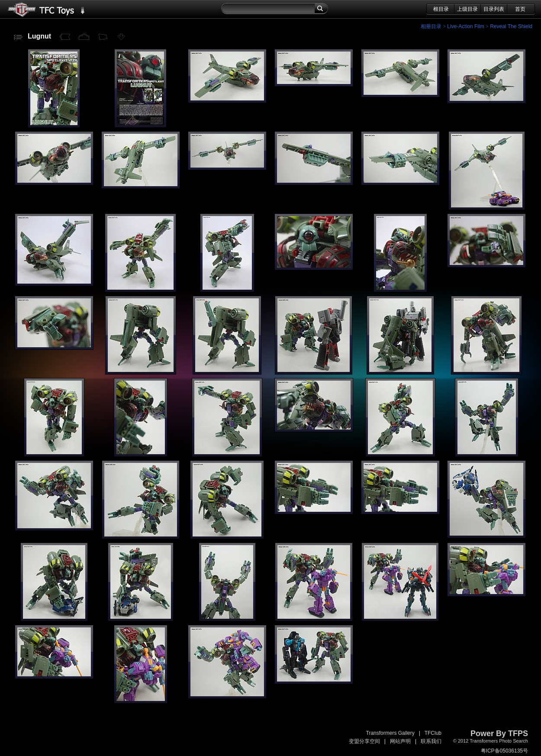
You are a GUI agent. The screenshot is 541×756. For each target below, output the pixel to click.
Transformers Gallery (390, 733)
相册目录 (431, 26)
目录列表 (494, 9)
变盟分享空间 (364, 741)
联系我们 (431, 741)
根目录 (441, 9)
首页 (520, 9)
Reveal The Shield (511, 26)
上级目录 (467, 9)
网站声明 (400, 741)
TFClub (433, 733)
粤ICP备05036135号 (504, 751)
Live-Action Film (465, 26)
